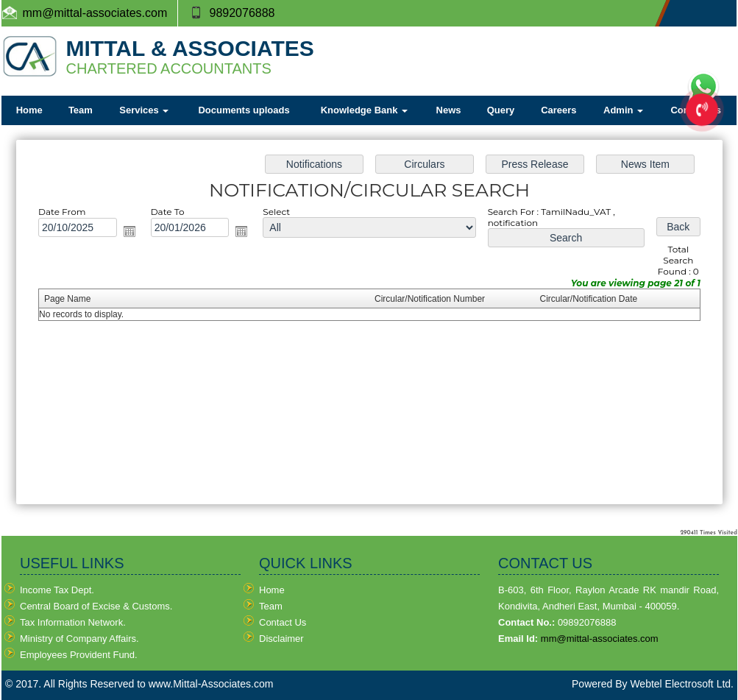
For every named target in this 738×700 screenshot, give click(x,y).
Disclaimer (281, 639)
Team (81, 110)
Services (144, 110)
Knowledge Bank (364, 110)
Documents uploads (244, 110)
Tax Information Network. (73, 622)
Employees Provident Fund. (79, 655)
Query (501, 110)
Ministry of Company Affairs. (79, 639)
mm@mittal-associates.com (600, 639)
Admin (623, 110)
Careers (558, 110)
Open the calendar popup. (131, 232)
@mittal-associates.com (104, 13)
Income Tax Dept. (57, 590)
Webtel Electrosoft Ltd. (682, 684)
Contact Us (283, 622)
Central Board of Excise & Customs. (96, 606)
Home (29, 110)
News (449, 110)
